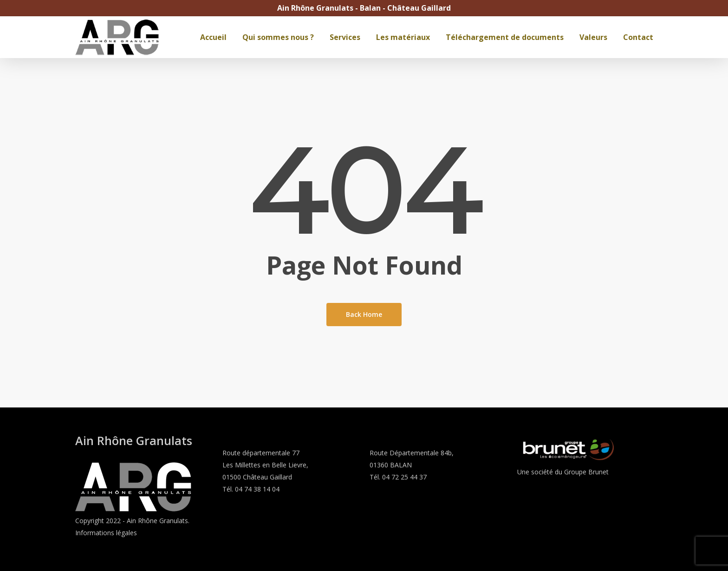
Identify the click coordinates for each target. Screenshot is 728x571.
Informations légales (106, 533)
